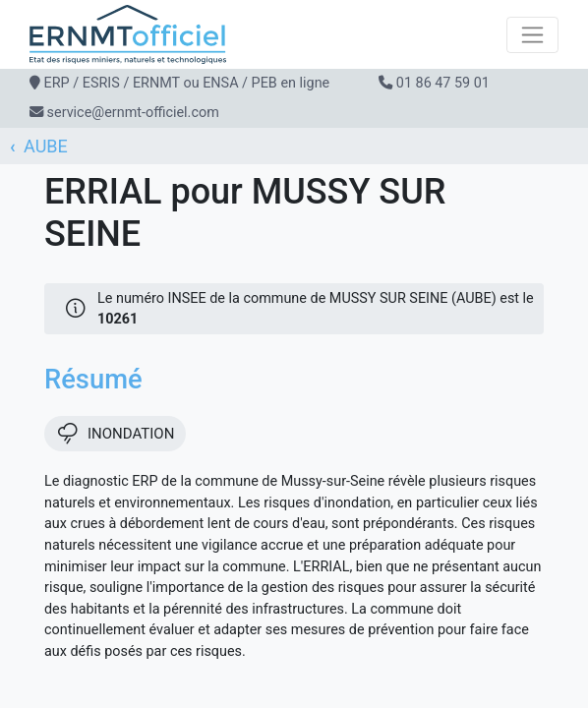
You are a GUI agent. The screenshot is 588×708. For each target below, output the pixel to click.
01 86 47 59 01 (443, 83)
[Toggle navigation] (532, 35)
